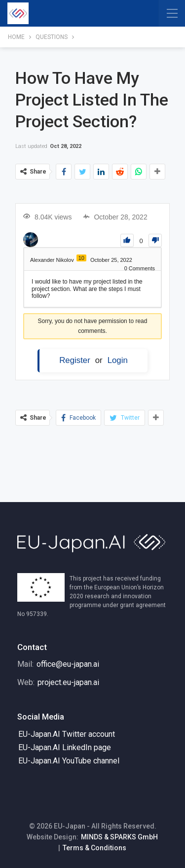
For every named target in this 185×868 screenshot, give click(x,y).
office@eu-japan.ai (68, 664)
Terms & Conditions (94, 848)
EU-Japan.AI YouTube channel (69, 761)
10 (81, 258)
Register (75, 360)
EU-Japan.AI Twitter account (67, 734)
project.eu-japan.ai (68, 682)
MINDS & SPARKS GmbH (119, 837)
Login (118, 360)
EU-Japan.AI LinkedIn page (65, 747)
